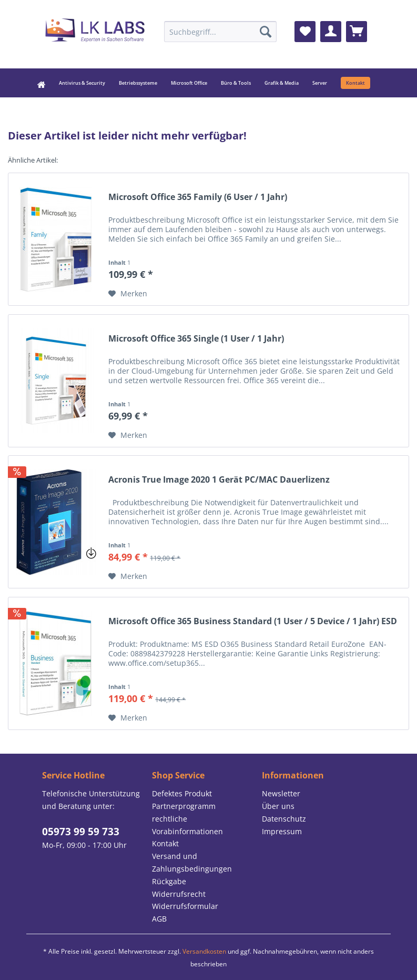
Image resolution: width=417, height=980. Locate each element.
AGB (159, 919)
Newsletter (281, 793)
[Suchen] (266, 32)
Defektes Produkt (182, 793)
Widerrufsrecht (179, 894)
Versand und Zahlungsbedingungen (192, 862)
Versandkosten (204, 951)
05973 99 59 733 (81, 832)
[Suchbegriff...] (220, 32)
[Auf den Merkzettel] (128, 294)
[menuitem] (220, 32)
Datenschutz (284, 819)
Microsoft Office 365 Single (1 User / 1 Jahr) (196, 339)
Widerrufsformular (185, 906)
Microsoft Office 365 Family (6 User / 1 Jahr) (198, 197)
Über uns (278, 806)
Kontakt (165, 843)
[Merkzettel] (305, 32)
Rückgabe (169, 881)
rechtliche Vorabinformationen (187, 825)
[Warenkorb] (357, 32)
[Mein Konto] (331, 32)
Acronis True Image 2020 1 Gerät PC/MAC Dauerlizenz (219, 480)
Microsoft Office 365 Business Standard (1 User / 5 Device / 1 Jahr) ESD (253, 621)
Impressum (282, 831)
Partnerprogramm (184, 806)
